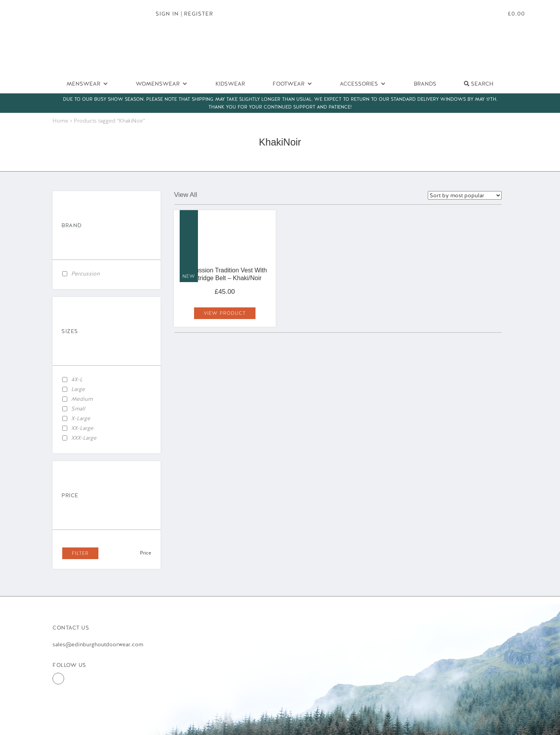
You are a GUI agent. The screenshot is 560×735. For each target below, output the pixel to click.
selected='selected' (465, 195)
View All (186, 195)
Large (78, 389)
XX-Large (82, 428)
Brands (425, 84)
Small (78, 409)
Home (60, 121)
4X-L (77, 379)
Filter (80, 553)
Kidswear (230, 84)
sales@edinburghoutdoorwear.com (98, 644)
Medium (82, 399)
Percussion (85, 274)
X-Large (81, 418)
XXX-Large (84, 438)
